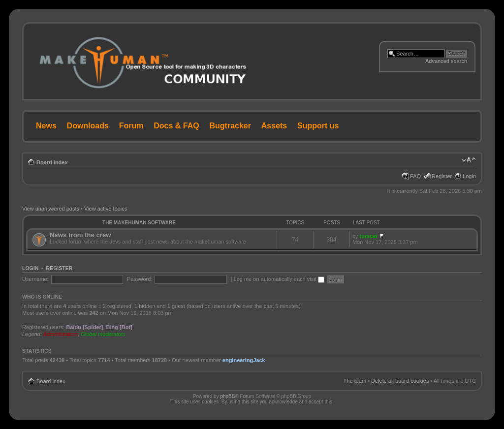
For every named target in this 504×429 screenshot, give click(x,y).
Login (469, 176)
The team (355, 381)
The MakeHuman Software (139, 223)
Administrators (61, 334)
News (46, 126)
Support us (318, 126)
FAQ (415, 176)
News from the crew (80, 235)
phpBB (227, 396)
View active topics (106, 209)
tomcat (369, 236)
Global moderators (103, 334)
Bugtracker (230, 126)
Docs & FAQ (176, 126)
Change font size (469, 160)
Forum (131, 126)
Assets (274, 126)
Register (442, 176)
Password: (140, 279)
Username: (35, 279)
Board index (52, 162)
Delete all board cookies (400, 381)
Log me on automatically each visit (279, 279)
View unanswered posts (51, 209)
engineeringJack (244, 360)
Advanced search (446, 61)
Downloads (88, 126)
